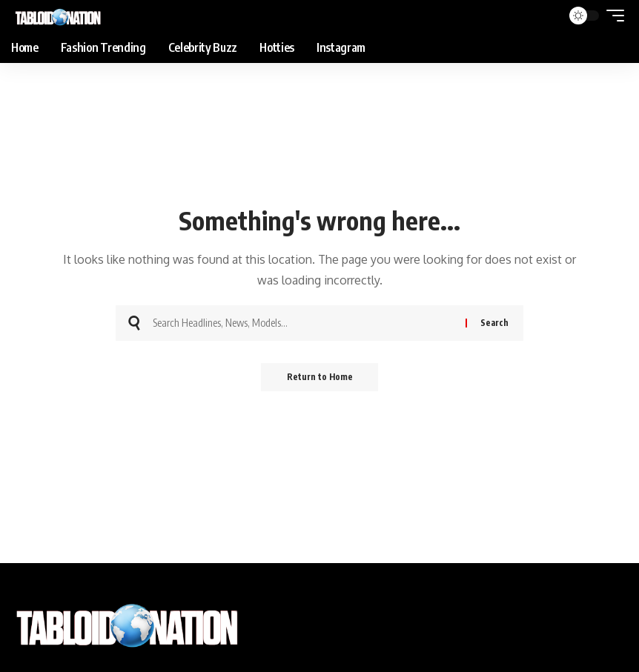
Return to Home (320, 377)
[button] (612, 16)
